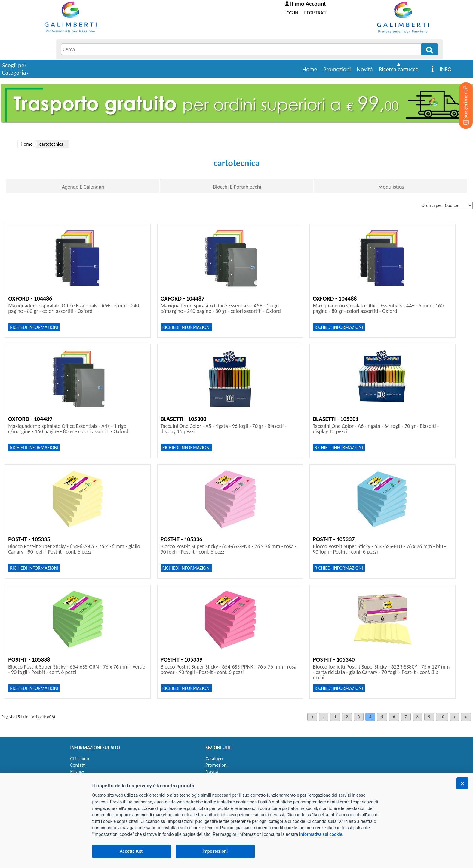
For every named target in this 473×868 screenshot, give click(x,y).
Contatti (78, 765)
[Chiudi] (462, 783)
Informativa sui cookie (321, 834)
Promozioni (337, 69)
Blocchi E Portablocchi (237, 187)
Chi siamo (80, 759)
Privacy (77, 771)
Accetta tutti (132, 851)
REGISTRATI (315, 13)
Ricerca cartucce (399, 69)
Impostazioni (215, 851)
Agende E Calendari (83, 187)
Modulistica (391, 187)
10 (442, 717)
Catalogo (214, 759)
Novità (365, 69)
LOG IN (292, 13)
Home (310, 69)
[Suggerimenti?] (461, 96)
